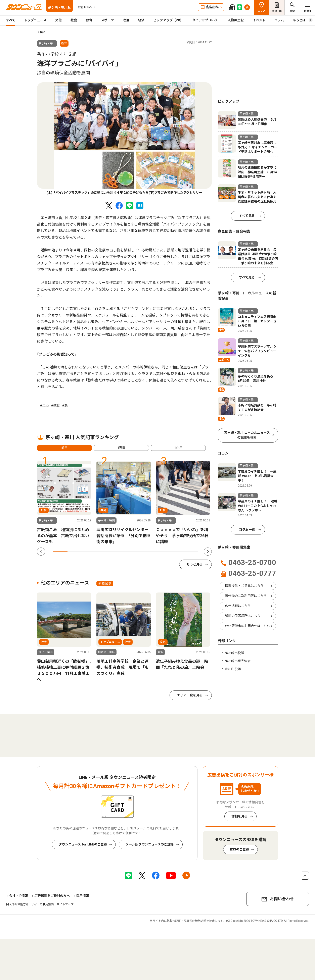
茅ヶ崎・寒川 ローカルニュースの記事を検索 (247, 435)
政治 (126, 20)
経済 (141, 20)
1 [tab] (60, 551)
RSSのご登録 (239, 849)
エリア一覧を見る (190, 695)
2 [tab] (75, 551)
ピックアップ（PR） (168, 20)
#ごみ (44, 405)
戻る (43, 32)
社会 (74, 20)
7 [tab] (147, 551)
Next (208, 552)
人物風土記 (236, 20)
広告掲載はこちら (238, 606)
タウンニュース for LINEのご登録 (83, 844)
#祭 (65, 405)
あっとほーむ (302, 20)
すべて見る (247, 216)
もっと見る (194, 564)
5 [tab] (118, 551)
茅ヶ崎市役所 (234, 653)
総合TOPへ (85, 7)
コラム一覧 (247, 530)
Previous (41, 552)
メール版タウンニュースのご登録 (150, 844)
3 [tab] (89, 551)
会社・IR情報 (18, 896)
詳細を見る (239, 816)
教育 (89, 20)
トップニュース (35, 20)
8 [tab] (162, 551)
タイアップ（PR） (205, 20)
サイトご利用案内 (43, 904)
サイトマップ (65, 904)
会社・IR (277, 11)
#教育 (56, 405)
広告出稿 (212, 7)
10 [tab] (191, 551)
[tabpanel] (124, 139)
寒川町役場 (233, 669)
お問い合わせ (282, 899)
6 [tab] (133, 551)
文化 (58, 20)
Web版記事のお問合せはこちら (247, 626)
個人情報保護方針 (17, 904)
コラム (279, 20)
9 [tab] (176, 551)
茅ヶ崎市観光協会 (238, 661)
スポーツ (107, 20)
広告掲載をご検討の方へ (52, 896)
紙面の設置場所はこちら (243, 616)
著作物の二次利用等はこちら (246, 596)
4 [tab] (104, 551)
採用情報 (83, 896)
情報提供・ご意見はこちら (244, 586)
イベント (259, 20)
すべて (11, 20)
